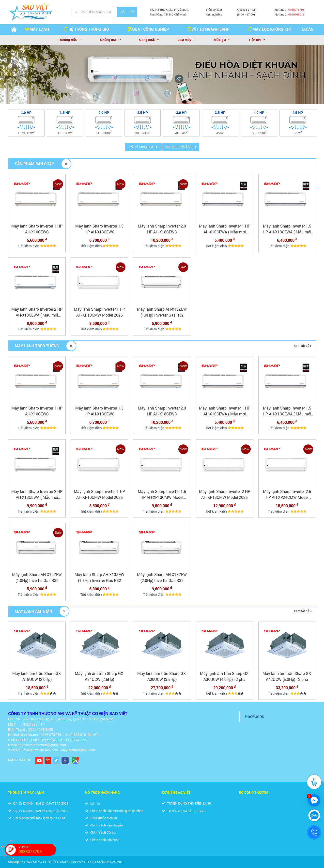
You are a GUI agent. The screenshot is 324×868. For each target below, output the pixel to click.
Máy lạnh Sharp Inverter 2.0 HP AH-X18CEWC (162, 229)
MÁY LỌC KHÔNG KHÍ (269, 29)
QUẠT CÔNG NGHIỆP (148, 29)
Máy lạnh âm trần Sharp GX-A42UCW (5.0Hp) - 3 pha (287, 676)
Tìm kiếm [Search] (127, 12)
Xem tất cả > (303, 346)
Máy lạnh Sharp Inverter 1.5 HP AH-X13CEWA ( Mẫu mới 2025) (287, 229)
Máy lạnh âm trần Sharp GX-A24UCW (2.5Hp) (99, 676)
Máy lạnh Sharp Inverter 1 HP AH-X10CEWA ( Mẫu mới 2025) (225, 229)
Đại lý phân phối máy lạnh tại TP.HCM (37, 818)
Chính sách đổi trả (100, 832)
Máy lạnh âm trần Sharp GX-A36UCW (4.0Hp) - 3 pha (225, 676)
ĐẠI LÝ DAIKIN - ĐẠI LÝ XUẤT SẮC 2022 (38, 803)
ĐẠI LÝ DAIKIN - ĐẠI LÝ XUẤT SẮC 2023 (38, 811)
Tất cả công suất (141, 147)
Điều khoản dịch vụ (101, 818)
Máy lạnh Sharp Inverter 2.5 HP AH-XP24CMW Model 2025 (287, 495)
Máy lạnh (37, 29)
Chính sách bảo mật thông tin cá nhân (114, 811)
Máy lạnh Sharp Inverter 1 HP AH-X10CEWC (37, 229)
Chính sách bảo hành (102, 840)
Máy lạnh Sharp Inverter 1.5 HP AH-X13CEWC (99, 229)
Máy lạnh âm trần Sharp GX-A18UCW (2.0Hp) (37, 676)
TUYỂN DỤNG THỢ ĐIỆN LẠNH (186, 803)
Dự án (308, 29)
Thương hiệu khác (179, 147)
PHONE (37, 850)
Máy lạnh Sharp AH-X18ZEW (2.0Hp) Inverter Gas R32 (162, 577)
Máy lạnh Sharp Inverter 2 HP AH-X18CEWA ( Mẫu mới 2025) (37, 312)
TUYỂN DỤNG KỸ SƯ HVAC (184, 811)
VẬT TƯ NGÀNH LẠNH (208, 29)
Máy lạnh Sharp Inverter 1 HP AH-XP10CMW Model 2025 (99, 312)
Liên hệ (93, 803)
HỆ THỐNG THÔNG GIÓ (86, 29)
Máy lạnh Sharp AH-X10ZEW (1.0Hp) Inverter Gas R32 (162, 312)
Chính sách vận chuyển (104, 825)
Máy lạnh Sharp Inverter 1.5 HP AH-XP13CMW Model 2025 (162, 495)
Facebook (255, 716)
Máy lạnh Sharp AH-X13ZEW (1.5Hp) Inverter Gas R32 (99, 577)
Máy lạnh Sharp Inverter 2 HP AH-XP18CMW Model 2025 (225, 494)
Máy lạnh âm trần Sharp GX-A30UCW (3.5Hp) (162, 676)
